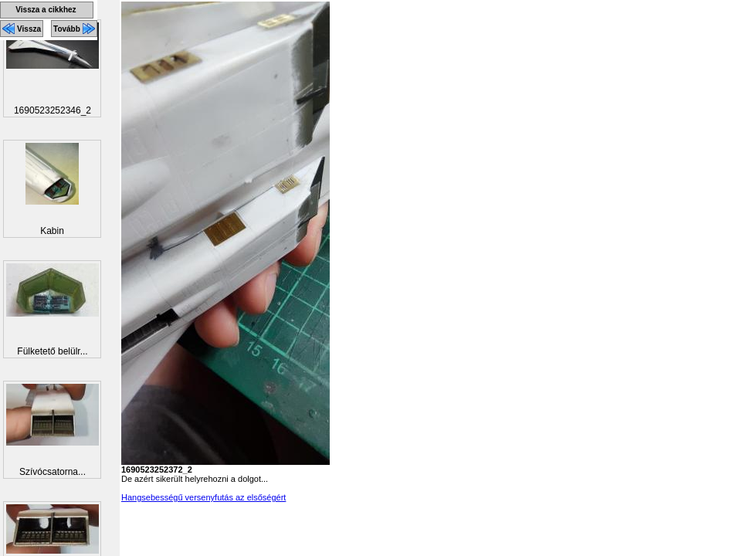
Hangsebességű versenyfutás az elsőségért (203, 497)
